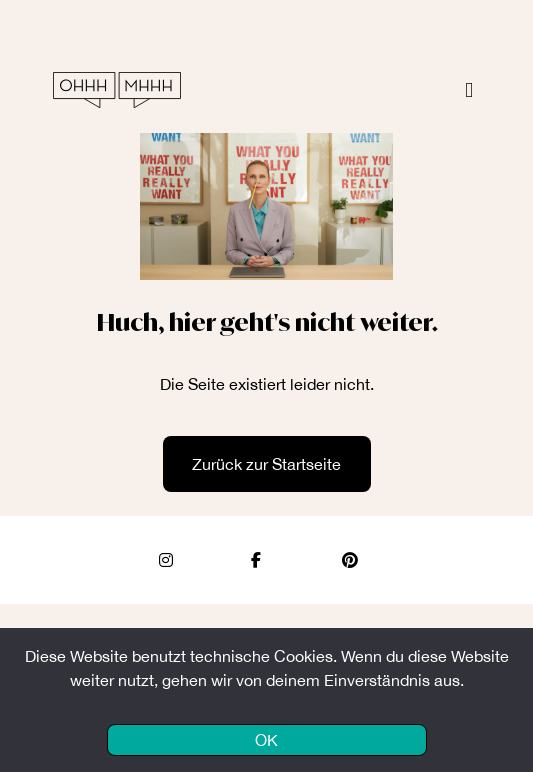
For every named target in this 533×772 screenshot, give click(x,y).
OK (266, 740)
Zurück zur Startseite (266, 464)
